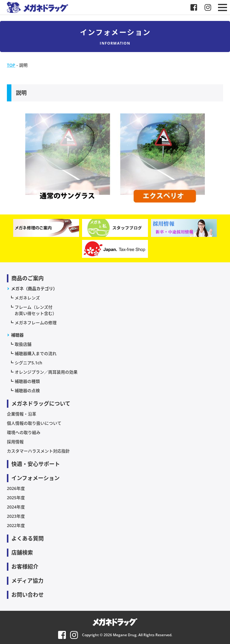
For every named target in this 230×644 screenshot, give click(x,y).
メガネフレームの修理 (36, 323)
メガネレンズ (27, 298)
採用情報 (15, 442)
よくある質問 (28, 538)
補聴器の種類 (27, 381)
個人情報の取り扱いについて (34, 423)
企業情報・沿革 (22, 414)
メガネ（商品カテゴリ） (34, 288)
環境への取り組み (24, 432)
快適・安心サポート (36, 464)
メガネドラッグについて (41, 404)
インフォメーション (35, 478)
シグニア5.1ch (28, 363)
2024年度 (16, 507)
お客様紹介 (25, 567)
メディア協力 (27, 581)
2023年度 (16, 516)
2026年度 (16, 488)
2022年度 (16, 525)
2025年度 (16, 498)
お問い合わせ (28, 595)
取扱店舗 (23, 344)
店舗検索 (22, 552)
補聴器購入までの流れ (36, 353)
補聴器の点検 (27, 390)
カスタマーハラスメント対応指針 (38, 451)
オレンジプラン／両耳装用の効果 (46, 372)
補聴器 (17, 335)
